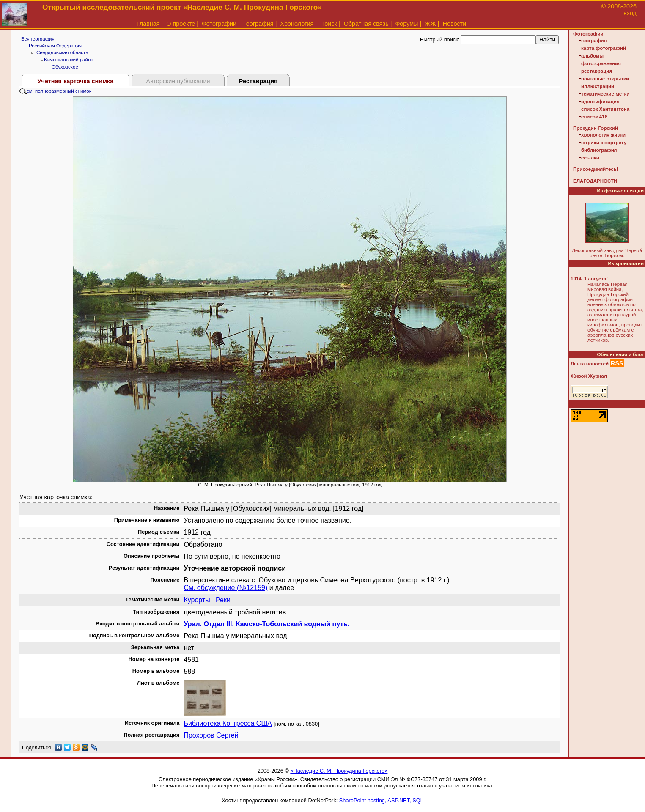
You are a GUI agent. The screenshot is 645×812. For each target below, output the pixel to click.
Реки (223, 600)
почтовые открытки (605, 79)
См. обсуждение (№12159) (225, 588)
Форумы (406, 24)
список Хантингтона (605, 109)
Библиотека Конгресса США (228, 723)
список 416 (594, 117)
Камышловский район (69, 60)
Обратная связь (366, 24)
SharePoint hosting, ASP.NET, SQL (381, 800)
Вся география (38, 39)
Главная (148, 24)
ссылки (590, 158)
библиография (599, 150)
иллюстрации (598, 86)
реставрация (597, 71)
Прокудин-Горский (596, 128)
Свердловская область (62, 52)
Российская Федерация (55, 46)
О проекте (181, 24)
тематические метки (605, 94)
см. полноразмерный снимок (55, 91)
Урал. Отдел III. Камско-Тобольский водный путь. (266, 624)
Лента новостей (590, 364)
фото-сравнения (601, 63)
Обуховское (65, 67)
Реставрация (258, 81)
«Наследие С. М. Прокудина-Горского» (339, 771)
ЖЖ (430, 24)
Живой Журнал (589, 376)
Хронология (297, 24)
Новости (455, 24)
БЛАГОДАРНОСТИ (595, 181)
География (258, 24)
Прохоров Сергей (211, 735)
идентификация (600, 101)
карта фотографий (604, 48)
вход (630, 13)
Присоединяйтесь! (596, 169)
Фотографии (219, 24)
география (594, 41)
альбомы (592, 56)
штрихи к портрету (604, 143)
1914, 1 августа (588, 279)
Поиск (329, 24)
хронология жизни (603, 135)
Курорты (197, 600)
